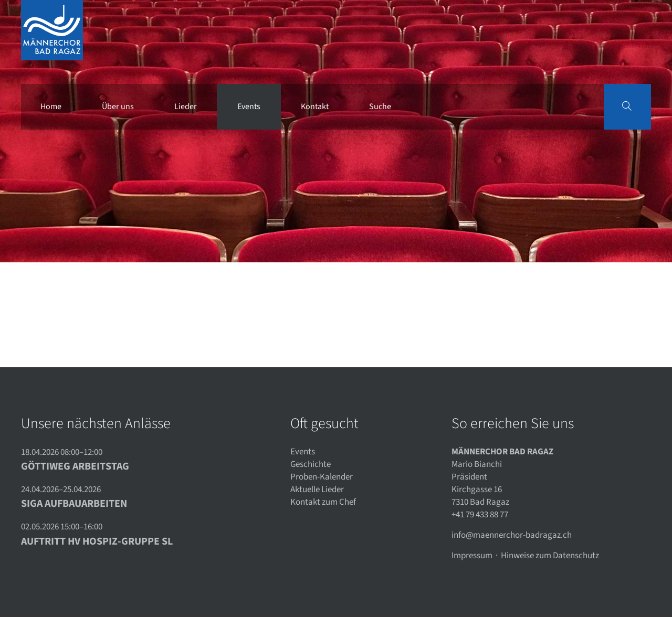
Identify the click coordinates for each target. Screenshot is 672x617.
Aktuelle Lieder (317, 490)
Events (303, 452)
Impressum (472, 556)
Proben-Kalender (322, 477)
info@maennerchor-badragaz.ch (512, 535)
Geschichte (311, 464)
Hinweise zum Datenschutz (550, 556)
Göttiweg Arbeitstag (75, 466)
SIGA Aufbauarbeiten (74, 504)
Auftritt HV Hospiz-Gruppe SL (97, 541)
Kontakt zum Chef (323, 502)
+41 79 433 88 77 (480, 515)
